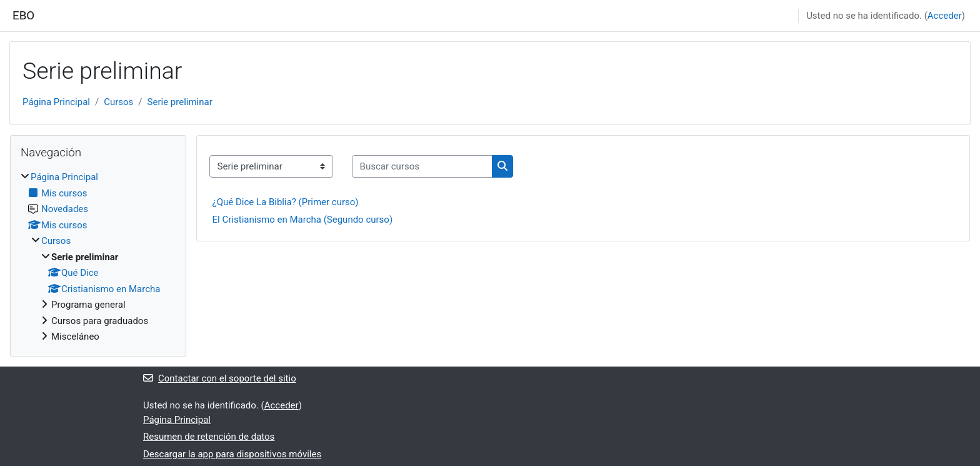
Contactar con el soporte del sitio (220, 378)
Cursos (118, 102)
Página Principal (56, 102)
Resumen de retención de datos (209, 437)
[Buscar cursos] (422, 167)
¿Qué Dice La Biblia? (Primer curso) (286, 202)
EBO (23, 16)
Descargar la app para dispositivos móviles (232, 454)
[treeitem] (98, 257)
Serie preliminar (180, 102)
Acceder (945, 16)
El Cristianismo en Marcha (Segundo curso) (303, 220)
